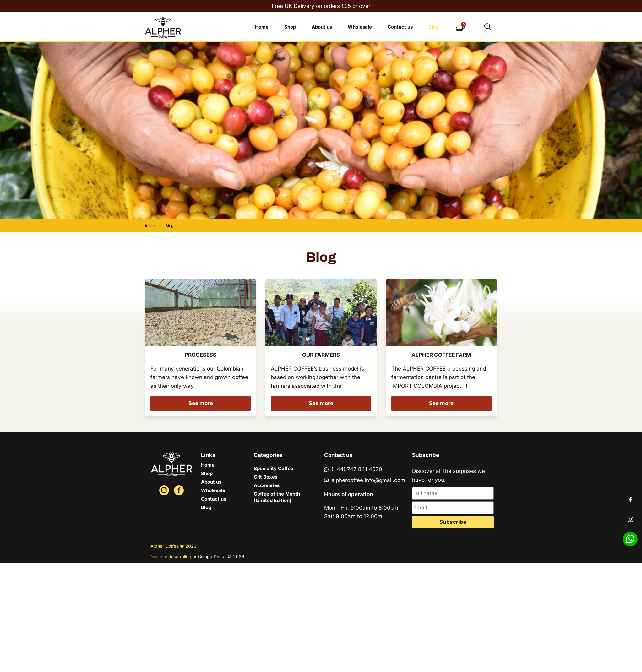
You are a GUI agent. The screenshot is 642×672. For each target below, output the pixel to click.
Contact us (400, 27)
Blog (433, 27)
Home (262, 27)
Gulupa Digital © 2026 (221, 557)
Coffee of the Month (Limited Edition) (277, 497)
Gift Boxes (266, 477)
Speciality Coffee (274, 468)
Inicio (150, 226)
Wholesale (360, 27)
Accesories (267, 485)
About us (322, 27)
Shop (290, 27)
